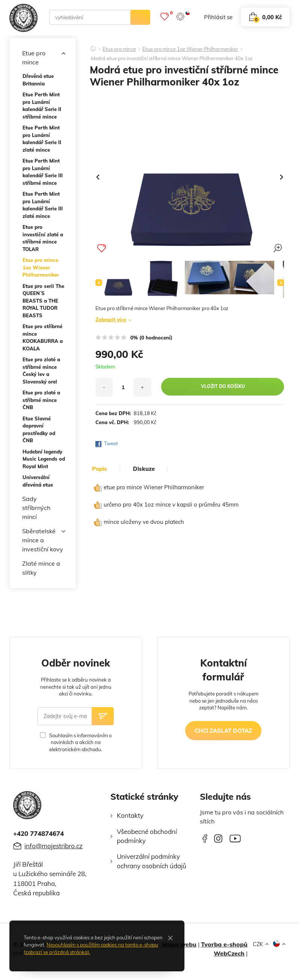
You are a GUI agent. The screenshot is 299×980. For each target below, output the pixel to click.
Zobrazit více (111, 320)
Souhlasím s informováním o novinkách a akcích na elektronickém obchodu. (80, 742)
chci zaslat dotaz (223, 731)
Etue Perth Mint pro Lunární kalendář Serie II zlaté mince (42, 139)
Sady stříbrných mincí (36, 508)
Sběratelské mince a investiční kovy (44, 540)
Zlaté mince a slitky (41, 568)
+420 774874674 (39, 833)
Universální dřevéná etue (38, 481)
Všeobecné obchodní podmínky (147, 836)
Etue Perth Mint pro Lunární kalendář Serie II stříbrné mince (42, 106)
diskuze (144, 469)
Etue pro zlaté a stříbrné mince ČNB (41, 400)
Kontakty (130, 815)
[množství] (123, 387)
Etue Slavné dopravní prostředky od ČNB (39, 430)
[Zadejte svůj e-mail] (65, 716)
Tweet (111, 443)
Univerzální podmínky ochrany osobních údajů (152, 861)
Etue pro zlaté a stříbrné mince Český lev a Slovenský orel (41, 371)
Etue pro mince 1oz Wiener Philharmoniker (41, 267)
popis (100, 469)
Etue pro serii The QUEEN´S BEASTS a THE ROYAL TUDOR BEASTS (43, 301)
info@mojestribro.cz (54, 846)
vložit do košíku (223, 386)
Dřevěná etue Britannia (38, 80)
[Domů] (93, 46)
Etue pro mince (44, 57)
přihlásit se (218, 17)
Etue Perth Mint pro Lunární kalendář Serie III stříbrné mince (43, 172)
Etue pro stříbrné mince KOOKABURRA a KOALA (43, 337)
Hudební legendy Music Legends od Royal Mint (44, 459)
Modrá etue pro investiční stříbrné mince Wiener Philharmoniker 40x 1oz (172, 59)
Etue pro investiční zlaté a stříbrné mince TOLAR (43, 238)
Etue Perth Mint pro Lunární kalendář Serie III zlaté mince (43, 205)
